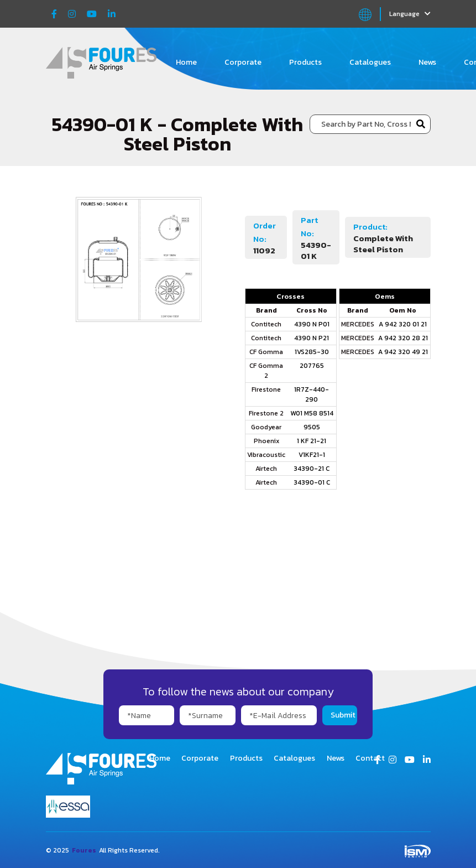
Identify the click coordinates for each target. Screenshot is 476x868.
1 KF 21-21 (312, 441)
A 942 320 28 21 (403, 338)
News (427, 62)
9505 (312, 427)
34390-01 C (312, 482)
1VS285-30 (312, 352)
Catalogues (370, 62)
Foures (84, 850)
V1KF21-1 (312, 455)
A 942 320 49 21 (403, 352)
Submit (343, 715)
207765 (312, 366)
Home (186, 62)
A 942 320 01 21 (403, 324)
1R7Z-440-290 (312, 394)
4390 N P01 (312, 324)
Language (410, 14)
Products (305, 62)
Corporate (243, 62)
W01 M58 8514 (312, 413)
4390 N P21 (312, 338)
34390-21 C (312, 469)
